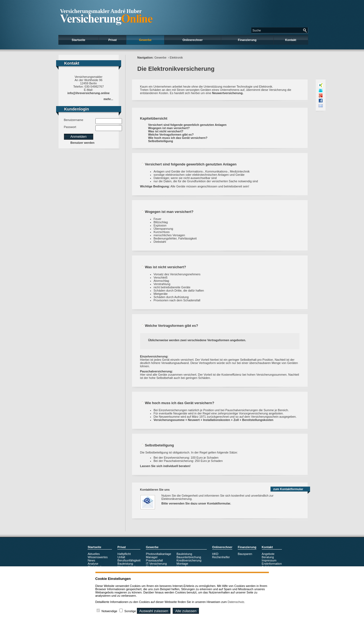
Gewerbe (145, 40)
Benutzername (74, 120)
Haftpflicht (124, 554)
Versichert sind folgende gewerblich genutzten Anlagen (187, 125)
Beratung (268, 557)
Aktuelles (94, 554)
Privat (113, 40)
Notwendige (109, 611)
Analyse (93, 564)
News (91, 560)
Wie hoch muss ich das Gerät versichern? (178, 138)
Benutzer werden (83, 143)
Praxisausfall (154, 560)
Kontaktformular (219, 503)
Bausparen (245, 554)
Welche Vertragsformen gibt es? (171, 135)
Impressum (269, 560)
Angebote (268, 554)
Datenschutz (236, 602)
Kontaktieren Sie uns (155, 490)
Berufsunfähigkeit (129, 560)
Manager (152, 557)
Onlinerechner (193, 40)
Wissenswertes (98, 557)
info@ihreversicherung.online (89, 93)
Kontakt (291, 40)
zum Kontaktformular (288, 489)
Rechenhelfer (221, 557)
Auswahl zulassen (154, 611)
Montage (182, 564)
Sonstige (130, 611)
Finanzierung (247, 40)
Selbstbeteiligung (161, 141)
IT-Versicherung (156, 564)
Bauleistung (125, 564)
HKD (215, 554)
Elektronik (176, 58)
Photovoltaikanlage (158, 554)
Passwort (70, 127)
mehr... (108, 99)
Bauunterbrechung (189, 557)
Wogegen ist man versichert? (169, 128)
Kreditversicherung (189, 560)
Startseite (79, 40)
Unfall (121, 557)
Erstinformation (272, 564)
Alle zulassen (186, 611)
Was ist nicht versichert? (166, 131)
